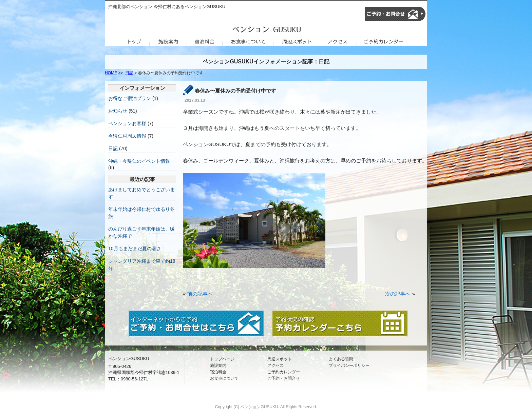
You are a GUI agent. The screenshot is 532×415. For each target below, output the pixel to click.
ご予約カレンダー (284, 372)
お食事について (224, 378)
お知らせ (118, 111)
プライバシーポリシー (349, 365)
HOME (111, 73)
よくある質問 (341, 359)
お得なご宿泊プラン (130, 98)
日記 (129, 73)
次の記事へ (398, 294)
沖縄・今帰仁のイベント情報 (139, 161)
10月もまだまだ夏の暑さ (135, 249)
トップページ (222, 359)
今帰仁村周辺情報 (127, 136)
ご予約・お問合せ (284, 378)
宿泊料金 (218, 372)
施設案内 (218, 365)
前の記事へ (200, 294)
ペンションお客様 (127, 123)
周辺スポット (280, 359)
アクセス (275, 365)
